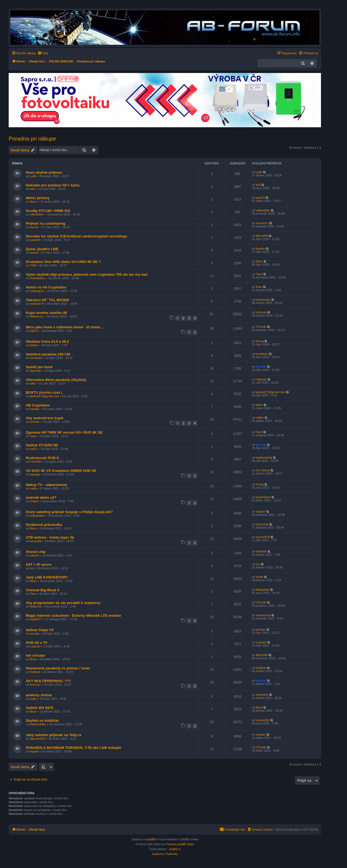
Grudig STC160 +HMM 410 (48, 211)
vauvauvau (263, 300)
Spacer (261, 511)
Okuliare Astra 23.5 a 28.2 (47, 341)
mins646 (36, 462)
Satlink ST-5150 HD (42, 445)
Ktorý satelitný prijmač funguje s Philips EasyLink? (69, 512)
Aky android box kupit (44, 418)
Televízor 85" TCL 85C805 (47, 300)
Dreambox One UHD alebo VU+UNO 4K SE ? (63, 262)
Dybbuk (35, 672)
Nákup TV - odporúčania (46, 485)
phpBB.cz (175, 849)
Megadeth (263, 590)
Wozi (259, 261)
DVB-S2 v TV (37, 643)
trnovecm (262, 223)
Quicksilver (263, 497)
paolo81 (35, 240)
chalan (34, 501)
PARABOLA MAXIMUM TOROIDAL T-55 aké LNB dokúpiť (74, 748)
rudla (33, 488)
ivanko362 (263, 720)
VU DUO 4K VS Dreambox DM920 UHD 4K (61, 471)
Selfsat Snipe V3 (40, 630)
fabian (34, 345)
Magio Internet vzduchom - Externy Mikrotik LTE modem (73, 616)
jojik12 (34, 331)
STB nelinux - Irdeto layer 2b (50, 537)
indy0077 (36, 619)
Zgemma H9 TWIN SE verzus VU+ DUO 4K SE (64, 432)
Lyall (33, 176)
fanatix (34, 253)
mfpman (261, 379)
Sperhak (35, 371)
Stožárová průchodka (44, 525)
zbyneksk (262, 524)
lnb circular (35, 655)
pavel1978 (263, 537)
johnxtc (35, 555)
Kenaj (260, 341)
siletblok (261, 551)
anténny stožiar (39, 695)
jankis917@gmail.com (44, 396)
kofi (32, 189)
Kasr (259, 287)
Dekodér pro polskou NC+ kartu (53, 185)
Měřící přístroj (38, 198)
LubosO (35, 646)
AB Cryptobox (38, 405)
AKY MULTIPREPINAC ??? (48, 681)
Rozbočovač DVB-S (42, 458)
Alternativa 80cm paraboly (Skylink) (56, 380)
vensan (35, 422)
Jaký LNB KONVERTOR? (47, 577)
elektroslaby (38, 724)
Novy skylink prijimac (44, 172)
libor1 (33, 202)
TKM (33, 265)
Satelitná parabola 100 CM (48, 354)
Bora (33, 528)
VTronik (261, 327)
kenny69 (36, 541)
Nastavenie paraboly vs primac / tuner (58, 668)
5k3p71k (36, 606)
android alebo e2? (41, 497)
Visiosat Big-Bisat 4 (42, 590)
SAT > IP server (39, 565)
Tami (259, 274)
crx (32, 568)
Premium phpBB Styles (180, 844)
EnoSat (261, 367)
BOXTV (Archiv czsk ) (44, 392)
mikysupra (37, 291)
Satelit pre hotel (39, 367)
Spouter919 (38, 739)
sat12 (33, 449)
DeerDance (37, 278)
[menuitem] (43, 53)
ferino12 (35, 685)
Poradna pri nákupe (32, 139)
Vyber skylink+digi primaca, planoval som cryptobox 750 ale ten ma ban (87, 274)
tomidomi (36, 358)
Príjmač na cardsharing (46, 223)
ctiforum (261, 312)
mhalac (35, 409)
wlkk (33, 383)
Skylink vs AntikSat (42, 721)
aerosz (34, 227)
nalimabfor (37, 214)
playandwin (37, 516)
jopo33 (260, 198)
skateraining (264, 457)
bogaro (34, 751)
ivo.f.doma (263, 470)
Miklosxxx (36, 316)
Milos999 (262, 236)
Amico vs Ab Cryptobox (46, 287)
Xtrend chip (36, 552)
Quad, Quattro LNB (42, 249)
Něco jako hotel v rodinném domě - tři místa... (64, 327)
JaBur (260, 418)
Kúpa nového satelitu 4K (47, 313)
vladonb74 (37, 304)
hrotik (260, 577)
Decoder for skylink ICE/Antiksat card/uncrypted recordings (77, 236)
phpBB (151, 839)
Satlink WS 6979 (39, 708)
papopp (35, 474)
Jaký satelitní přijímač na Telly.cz (54, 735)
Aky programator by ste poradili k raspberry (63, 603)
